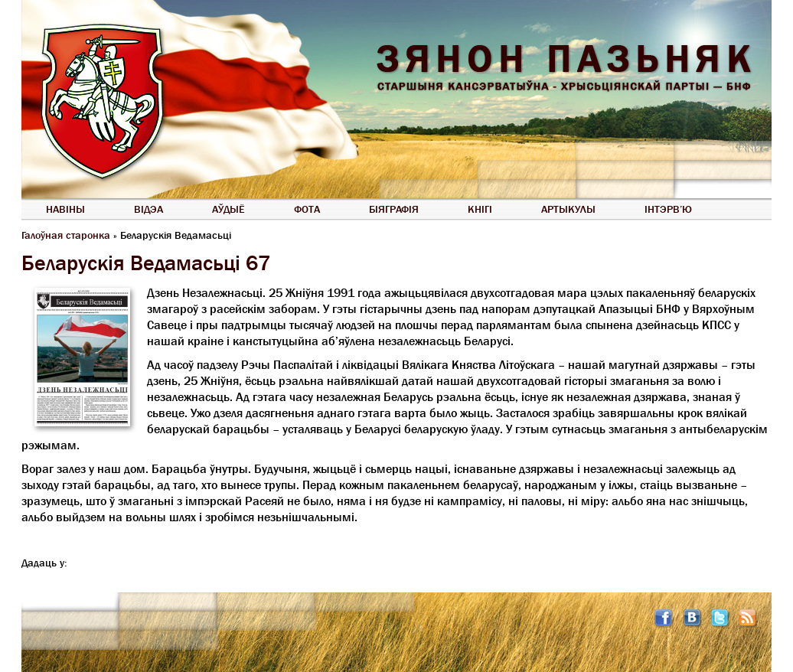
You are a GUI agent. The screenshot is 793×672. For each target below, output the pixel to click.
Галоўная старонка (66, 235)
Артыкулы (568, 209)
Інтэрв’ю (668, 209)
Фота (307, 209)
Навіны (65, 209)
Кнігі (480, 209)
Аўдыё (228, 209)
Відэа (148, 209)
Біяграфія (394, 209)
